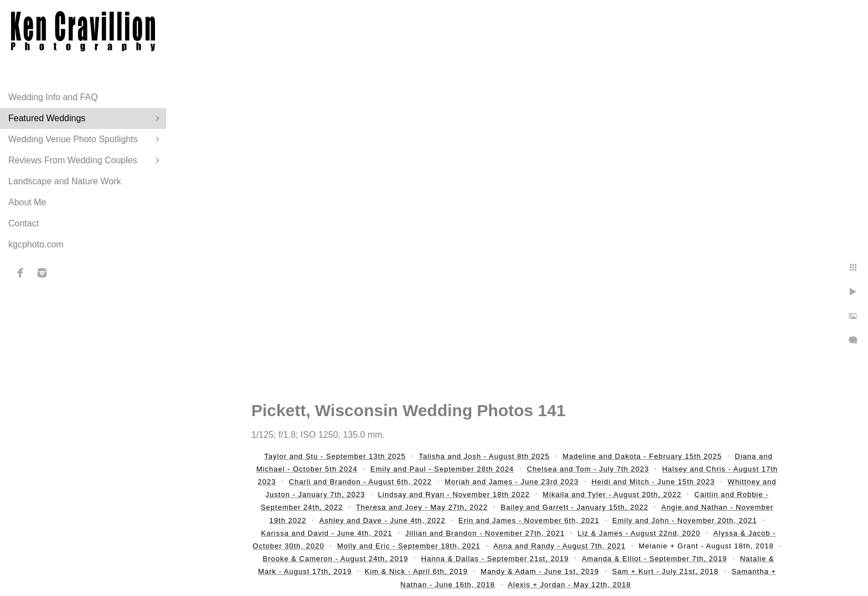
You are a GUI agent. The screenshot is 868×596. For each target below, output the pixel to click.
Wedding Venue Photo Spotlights (73, 139)
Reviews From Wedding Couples (73, 160)
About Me (27, 202)
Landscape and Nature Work (64, 181)
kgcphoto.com (36, 244)
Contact (24, 223)
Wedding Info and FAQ (53, 97)
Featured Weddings (47, 118)
